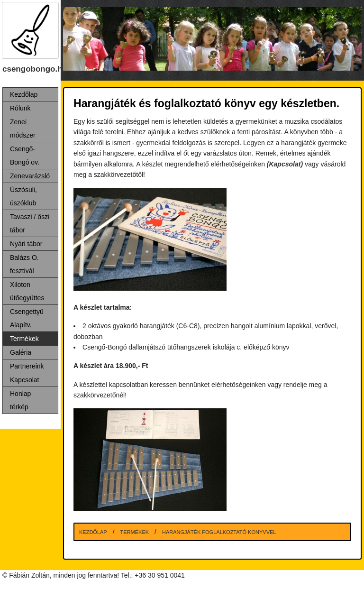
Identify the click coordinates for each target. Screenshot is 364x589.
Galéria (21, 352)
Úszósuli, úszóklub (23, 196)
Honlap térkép (20, 400)
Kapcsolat (24, 380)
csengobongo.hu (35, 69)
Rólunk (20, 108)
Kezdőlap (24, 94)
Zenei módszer (23, 129)
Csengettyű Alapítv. (27, 318)
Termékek (24, 339)
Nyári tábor (26, 244)
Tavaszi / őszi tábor (30, 223)
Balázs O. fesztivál (24, 264)
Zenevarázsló (30, 176)
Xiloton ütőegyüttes (27, 291)
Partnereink (27, 366)
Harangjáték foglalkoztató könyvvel (219, 532)
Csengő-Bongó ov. (25, 156)
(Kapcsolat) (285, 164)
